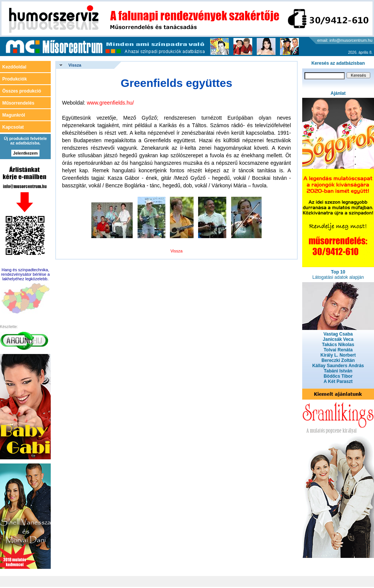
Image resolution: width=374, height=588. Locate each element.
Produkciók (14, 79)
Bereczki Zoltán (338, 360)
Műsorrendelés (18, 103)
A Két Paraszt (338, 381)
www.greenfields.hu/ (110, 103)
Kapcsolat (13, 127)
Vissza (75, 65)
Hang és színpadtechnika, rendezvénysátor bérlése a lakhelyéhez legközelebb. (26, 274)
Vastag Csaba (338, 334)
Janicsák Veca (338, 339)
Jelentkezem (25, 153)
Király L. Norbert (338, 355)
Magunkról (14, 115)
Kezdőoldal (14, 67)
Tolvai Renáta (338, 350)
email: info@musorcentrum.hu (345, 40)
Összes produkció (22, 91)
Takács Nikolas (338, 345)
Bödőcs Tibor (338, 376)
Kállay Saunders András (338, 366)
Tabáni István (338, 371)
